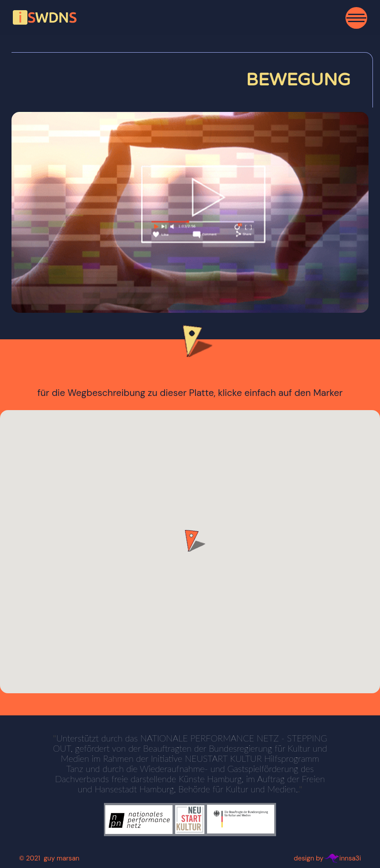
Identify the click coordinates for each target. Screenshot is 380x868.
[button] (190, 541)
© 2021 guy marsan (49, 858)
